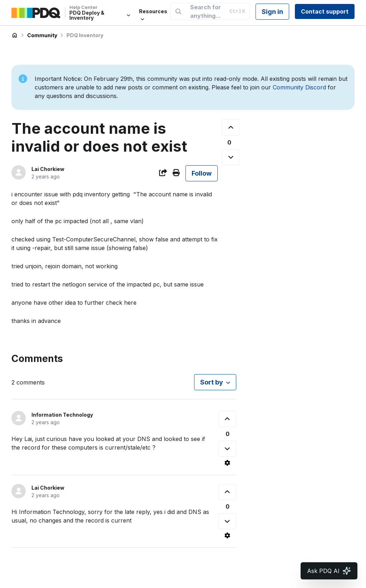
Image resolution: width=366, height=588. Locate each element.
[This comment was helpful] (227, 419)
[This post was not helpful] (231, 157)
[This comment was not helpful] (227, 449)
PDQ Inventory (85, 35)
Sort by (212, 382)
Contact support (325, 11)
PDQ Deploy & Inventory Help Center (15, 35)
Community (42, 35)
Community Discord (299, 87)
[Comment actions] (227, 463)
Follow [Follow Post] (202, 173)
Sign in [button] (272, 12)
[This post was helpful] (231, 128)
